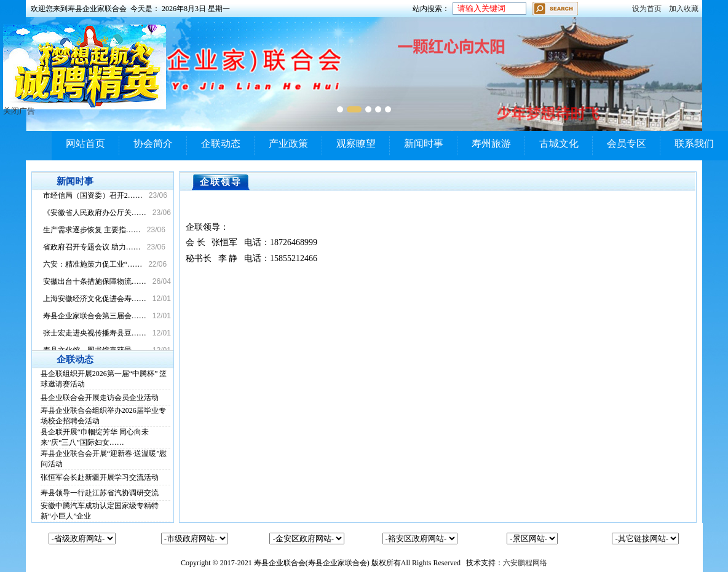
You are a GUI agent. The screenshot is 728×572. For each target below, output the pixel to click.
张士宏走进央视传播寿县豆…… (95, 333)
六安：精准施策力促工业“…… (93, 264)
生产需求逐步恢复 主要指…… (92, 230)
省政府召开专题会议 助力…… (92, 247)
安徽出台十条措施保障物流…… (95, 281)
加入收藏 (684, 9)
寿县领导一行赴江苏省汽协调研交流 (100, 493)
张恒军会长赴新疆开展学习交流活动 (100, 477)
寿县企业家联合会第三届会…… (95, 316)
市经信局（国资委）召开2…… (93, 195)
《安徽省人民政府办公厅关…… (95, 213)
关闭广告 (19, 111)
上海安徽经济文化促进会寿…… (95, 299)
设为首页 (647, 9)
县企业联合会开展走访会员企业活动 (100, 398)
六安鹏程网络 (525, 563)
